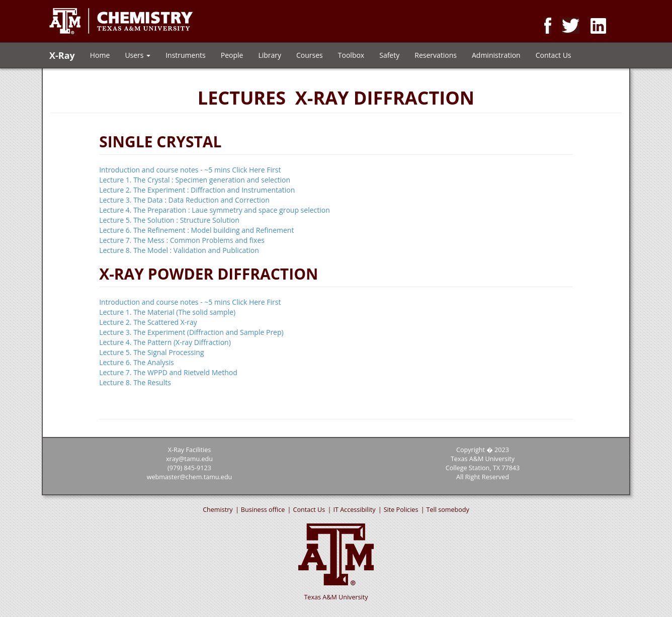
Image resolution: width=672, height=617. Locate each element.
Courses (310, 55)
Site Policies (401, 510)
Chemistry (218, 510)
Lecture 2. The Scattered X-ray (148, 322)
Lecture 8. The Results (135, 382)
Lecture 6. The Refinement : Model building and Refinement (196, 230)
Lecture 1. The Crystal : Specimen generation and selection (195, 180)
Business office (263, 510)
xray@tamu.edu (189, 459)
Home (100, 55)
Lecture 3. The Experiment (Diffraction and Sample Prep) (191, 332)
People (232, 55)
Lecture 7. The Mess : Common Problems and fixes (182, 240)
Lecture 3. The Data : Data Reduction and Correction (184, 200)
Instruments (186, 55)
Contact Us (554, 55)
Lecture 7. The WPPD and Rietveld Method (168, 372)
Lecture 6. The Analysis (136, 362)
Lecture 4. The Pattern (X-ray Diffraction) (165, 342)
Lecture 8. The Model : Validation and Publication (179, 250)
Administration (496, 55)
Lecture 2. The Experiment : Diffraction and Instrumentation (197, 190)
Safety (389, 55)
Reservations (436, 55)
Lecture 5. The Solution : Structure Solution (169, 220)
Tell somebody (448, 510)
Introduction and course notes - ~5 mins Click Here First (190, 170)
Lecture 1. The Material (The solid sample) (167, 312)
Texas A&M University (336, 597)
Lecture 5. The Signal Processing (151, 352)
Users (138, 55)
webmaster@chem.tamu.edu (190, 477)
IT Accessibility (354, 510)
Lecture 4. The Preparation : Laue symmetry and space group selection (215, 210)
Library (270, 55)
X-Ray (62, 54)
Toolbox (351, 55)
